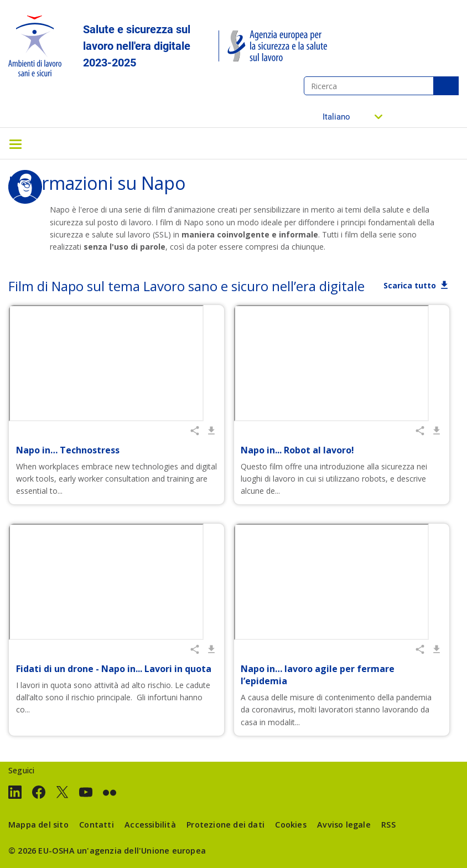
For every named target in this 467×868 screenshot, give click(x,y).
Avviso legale (344, 825)
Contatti (97, 825)
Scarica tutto (410, 285)
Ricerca (446, 86)
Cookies (290, 825)
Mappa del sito (38, 825)
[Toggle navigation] (15, 143)
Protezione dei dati (225, 825)
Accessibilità (150, 825)
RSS (388, 825)
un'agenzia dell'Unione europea (141, 851)
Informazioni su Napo (97, 183)
